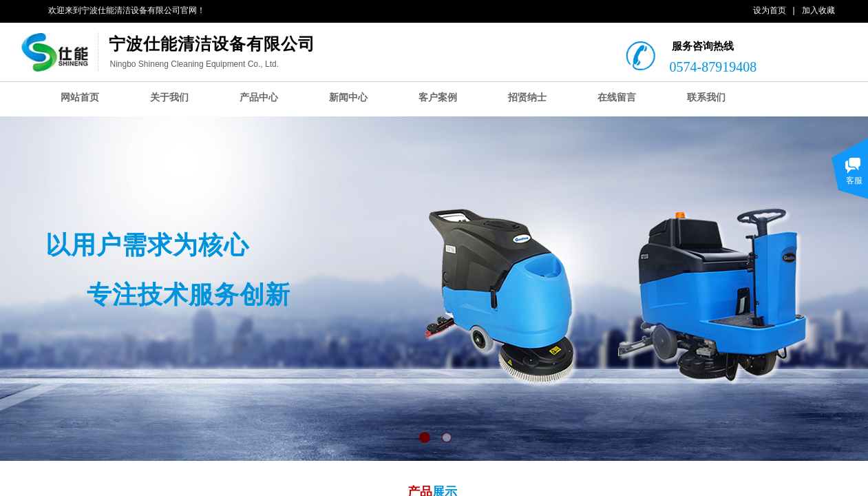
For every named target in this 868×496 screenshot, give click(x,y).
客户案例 (438, 97)
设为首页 (770, 10)
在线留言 (617, 97)
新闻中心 (348, 97)
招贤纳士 (527, 97)
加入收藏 (818, 10)
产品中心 (259, 97)
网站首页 (80, 97)
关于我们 (169, 97)
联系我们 (706, 97)
